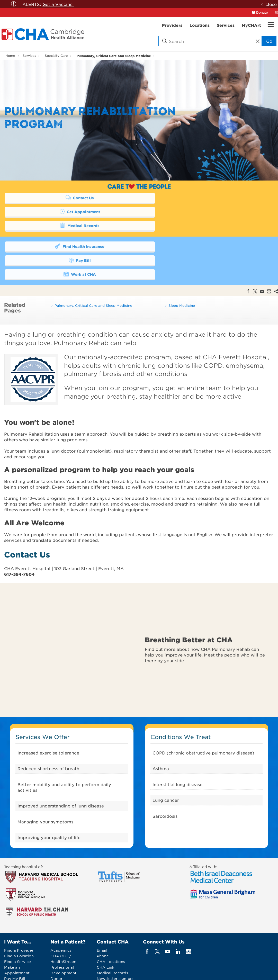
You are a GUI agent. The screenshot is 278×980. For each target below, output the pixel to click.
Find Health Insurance (69, 232)
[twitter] (157, 924)
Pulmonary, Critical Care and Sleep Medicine (114, 56)
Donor (56, 951)
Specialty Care (56, 56)
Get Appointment (199, 197)
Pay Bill (199, 232)
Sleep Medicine (182, 278)
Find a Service (17, 934)
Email (102, 922)
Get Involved (16, 956)
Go (269, 41)
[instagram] (188, 924)
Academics (61, 922)
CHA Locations (111, 934)
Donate (262, 12)
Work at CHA (69, 246)
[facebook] (147, 924)
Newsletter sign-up (115, 951)
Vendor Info (62, 962)
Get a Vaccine (58, 4)
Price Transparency (22, 962)
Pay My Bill (15, 951)
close (271, 4)
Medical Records (69, 211)
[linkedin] (178, 924)
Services (29, 56)
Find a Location (19, 928)
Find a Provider (19, 922)
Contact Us (68, 197)
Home (10, 56)
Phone (103, 928)
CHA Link (105, 939)
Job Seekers (62, 956)
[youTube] (168, 924)
